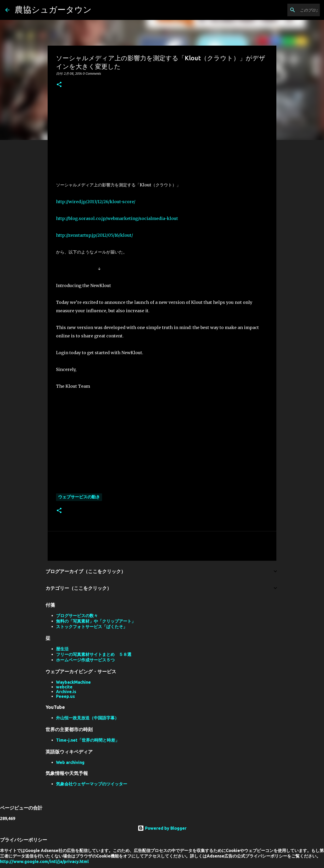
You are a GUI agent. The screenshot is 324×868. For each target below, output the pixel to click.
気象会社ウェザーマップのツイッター (92, 784)
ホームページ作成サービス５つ (85, 660)
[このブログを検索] (292, 10)
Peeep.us (65, 696)
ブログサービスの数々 (77, 616)
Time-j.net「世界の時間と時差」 (88, 740)
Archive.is (66, 692)
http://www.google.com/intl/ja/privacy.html (44, 861)
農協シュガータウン (53, 9)
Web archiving (70, 762)
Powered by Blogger (162, 828)
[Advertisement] (162, 133)
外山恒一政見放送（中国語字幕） (87, 718)
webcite (64, 687)
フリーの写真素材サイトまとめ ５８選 (94, 654)
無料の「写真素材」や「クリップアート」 (96, 621)
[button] (59, 85)
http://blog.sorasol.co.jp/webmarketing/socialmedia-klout (117, 218)
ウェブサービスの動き (79, 497)
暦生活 (62, 649)
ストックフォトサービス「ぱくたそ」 (92, 627)
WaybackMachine (73, 682)
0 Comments (92, 74)
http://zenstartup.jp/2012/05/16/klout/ (94, 235)
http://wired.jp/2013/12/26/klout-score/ (96, 202)
